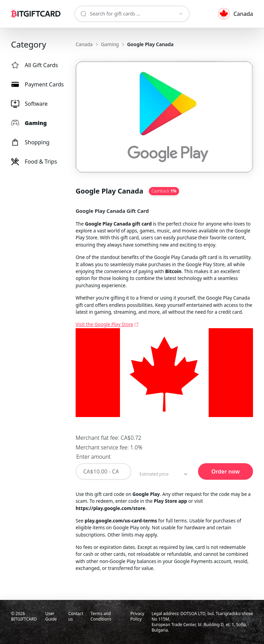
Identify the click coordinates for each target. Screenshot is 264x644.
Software (29, 104)
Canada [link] (84, 44)
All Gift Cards (35, 65)
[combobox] (126, 14)
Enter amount (93, 457)
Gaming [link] (110, 44)
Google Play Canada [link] (150, 44)
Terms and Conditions (101, 616)
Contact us (76, 616)
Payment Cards (37, 84)
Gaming (29, 123)
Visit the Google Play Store (104, 324)
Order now (226, 471)
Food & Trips (34, 162)
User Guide (51, 616)
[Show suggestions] (181, 14)
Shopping (30, 142)
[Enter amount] (103, 471)
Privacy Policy (137, 616)
